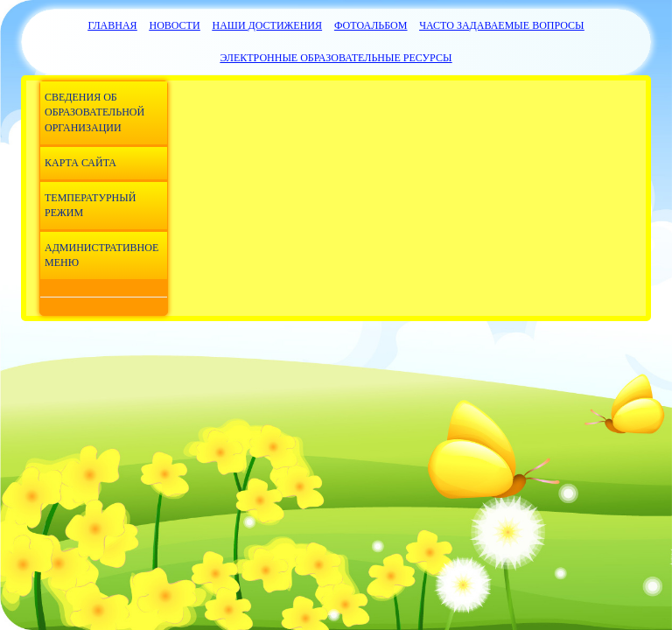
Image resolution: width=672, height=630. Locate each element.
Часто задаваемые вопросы (501, 25)
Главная (112, 25)
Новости (174, 25)
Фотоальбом (371, 25)
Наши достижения (268, 25)
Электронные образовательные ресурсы (336, 58)
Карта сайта (80, 163)
